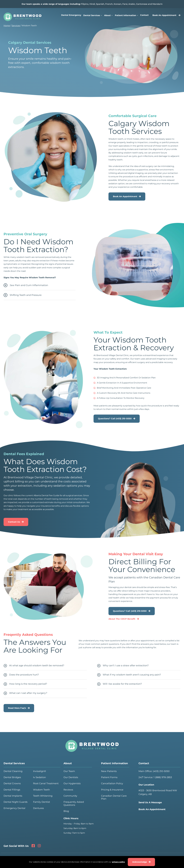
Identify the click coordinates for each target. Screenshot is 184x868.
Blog (66, 811)
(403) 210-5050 (161, 771)
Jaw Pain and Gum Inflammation (26, 285)
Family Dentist (42, 802)
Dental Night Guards (16, 802)
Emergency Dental (14, 808)
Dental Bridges (12, 777)
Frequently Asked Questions (74, 803)
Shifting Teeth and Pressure (23, 295)
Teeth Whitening (43, 796)
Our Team (69, 771)
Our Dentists (71, 777)
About (107, 15)
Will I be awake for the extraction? (119, 684)
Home (7, 26)
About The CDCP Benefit (122, 619)
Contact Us (14, 522)
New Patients (109, 771)
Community (70, 796)
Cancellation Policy (112, 783)
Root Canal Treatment (46, 783)
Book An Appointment (166, 15)
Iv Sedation (39, 777)
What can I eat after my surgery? (25, 693)
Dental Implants (13, 796)
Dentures (38, 808)
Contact (144, 15)
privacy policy (118, 862)
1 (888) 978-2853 (163, 777)
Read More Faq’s (17, 708)
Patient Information (125, 15)
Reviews (68, 790)
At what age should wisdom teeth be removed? (34, 666)
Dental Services (92, 15)
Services (16, 26)
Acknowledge (140, 862)
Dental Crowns (12, 783)
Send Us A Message (150, 802)
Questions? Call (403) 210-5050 (115, 419)
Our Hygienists (72, 783)
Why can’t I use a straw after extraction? (123, 666)
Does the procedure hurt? (21, 675)
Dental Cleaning (13, 771)
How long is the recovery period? (25, 684)
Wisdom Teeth (41, 790)
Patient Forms (109, 777)
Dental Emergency (71, 15)
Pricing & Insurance (112, 790)
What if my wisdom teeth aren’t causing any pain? (129, 675)
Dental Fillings (12, 790)
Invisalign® (40, 771)
